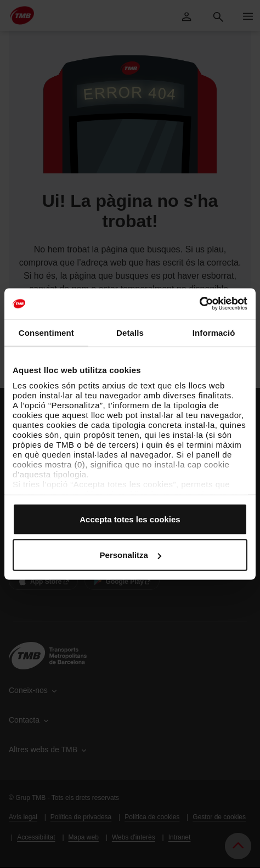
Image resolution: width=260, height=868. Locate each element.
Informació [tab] (214, 332)
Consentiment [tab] (46, 332)
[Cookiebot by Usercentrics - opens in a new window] (199, 304)
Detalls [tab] (130, 332)
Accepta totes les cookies (130, 519)
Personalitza (131, 555)
